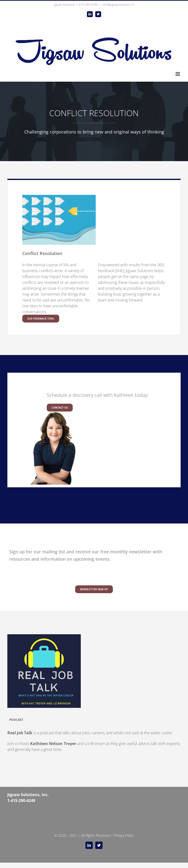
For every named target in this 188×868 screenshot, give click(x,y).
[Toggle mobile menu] (178, 74)
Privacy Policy (124, 835)
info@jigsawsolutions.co (118, 5)
